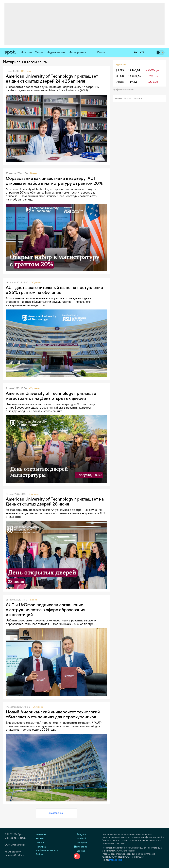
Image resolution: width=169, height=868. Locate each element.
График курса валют (125, 90)
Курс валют (122, 64)
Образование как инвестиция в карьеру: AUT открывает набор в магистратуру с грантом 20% (54, 181)
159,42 (133, 82)
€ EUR (120, 76)
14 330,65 (135, 76)
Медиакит (128, 99)
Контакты (138, 99)
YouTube (79, 851)
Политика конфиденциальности (47, 849)
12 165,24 (134, 70)
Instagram (80, 843)
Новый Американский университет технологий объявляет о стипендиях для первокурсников (53, 714)
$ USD (120, 70)
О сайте (40, 843)
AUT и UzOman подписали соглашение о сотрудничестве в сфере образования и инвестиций (46, 610)
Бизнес (34, 173)
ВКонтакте (81, 847)
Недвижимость (56, 52)
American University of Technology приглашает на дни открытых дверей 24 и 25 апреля (52, 79)
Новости (26, 52)
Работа (40, 854)
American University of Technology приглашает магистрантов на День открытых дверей (52, 396)
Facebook (80, 839)
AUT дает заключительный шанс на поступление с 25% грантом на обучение (54, 290)
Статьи (39, 52)
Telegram (80, 834)
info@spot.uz (116, 860)
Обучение (26, 71)
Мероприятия (77, 52)
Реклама (118, 99)
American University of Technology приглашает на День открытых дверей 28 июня (55, 502)
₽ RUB (120, 82)
